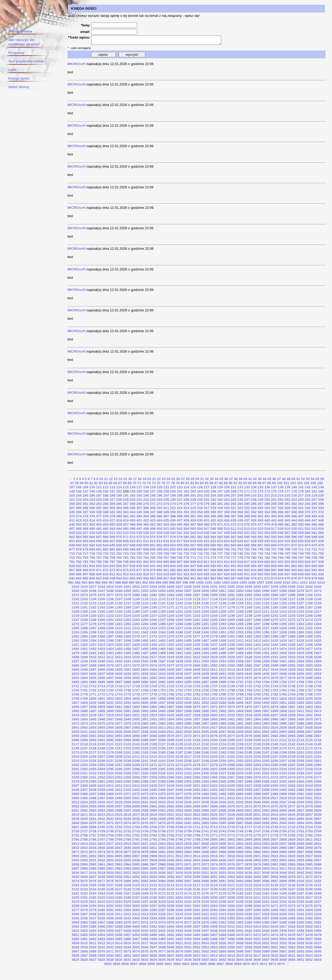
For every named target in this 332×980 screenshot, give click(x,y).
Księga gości (19, 78)
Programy (16, 53)
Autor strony (19, 87)
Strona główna (20, 31)
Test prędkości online (26, 61)
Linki (12, 70)
